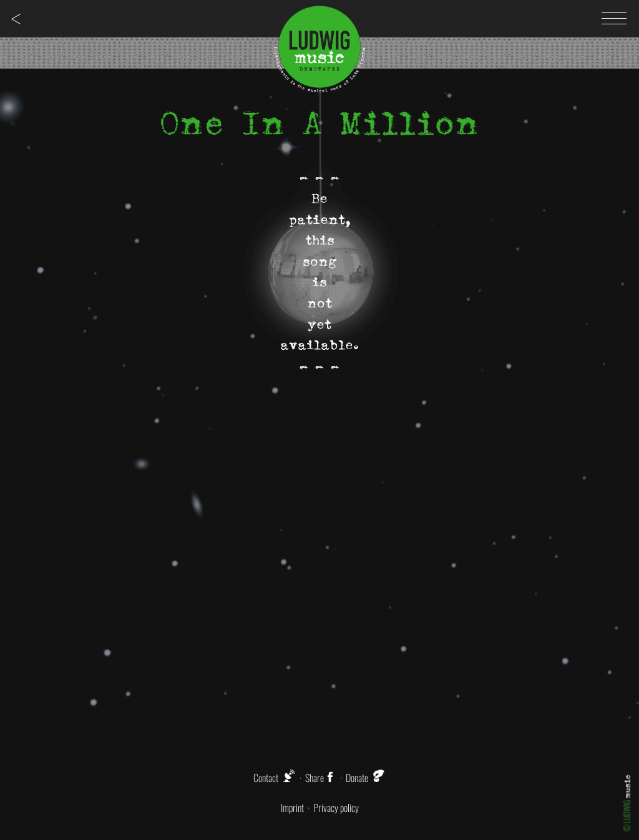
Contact (266, 778)
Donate (357, 778)
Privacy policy (336, 808)
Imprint (292, 808)
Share (321, 778)
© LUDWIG (627, 803)
